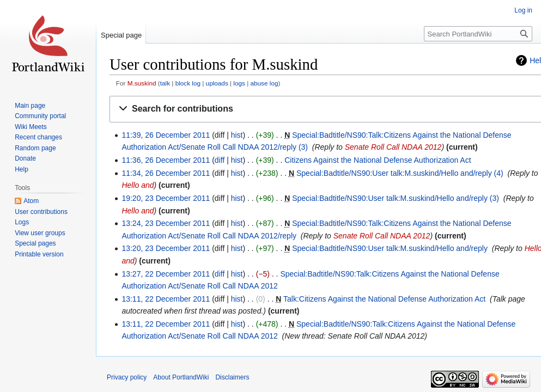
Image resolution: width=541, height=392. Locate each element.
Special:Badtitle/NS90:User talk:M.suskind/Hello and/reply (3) (396, 198)
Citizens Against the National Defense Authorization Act (378, 160)
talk (165, 83)
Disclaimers (232, 377)
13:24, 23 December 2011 (166, 223)
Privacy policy (127, 377)
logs (239, 83)
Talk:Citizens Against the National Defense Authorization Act (384, 299)
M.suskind (142, 83)
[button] (327, 109)
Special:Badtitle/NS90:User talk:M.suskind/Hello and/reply (390, 248)
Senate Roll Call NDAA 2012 (393, 147)
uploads (217, 83)
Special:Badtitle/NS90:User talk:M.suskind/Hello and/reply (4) (400, 173)
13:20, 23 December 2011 (166, 248)
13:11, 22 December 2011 (166, 299)
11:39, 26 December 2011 (166, 135)
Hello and (138, 185)
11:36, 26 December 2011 (166, 160)
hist (237, 135)
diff (220, 160)
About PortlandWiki (181, 377)
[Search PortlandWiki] (478, 34)
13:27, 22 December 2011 (166, 274)
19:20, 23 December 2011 (166, 198)
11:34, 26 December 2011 (166, 173)
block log (188, 83)
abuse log (265, 83)
